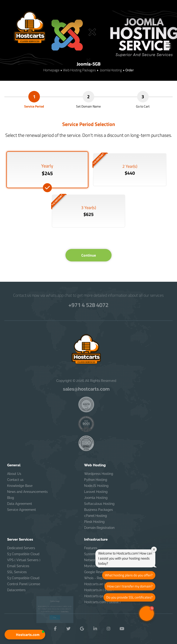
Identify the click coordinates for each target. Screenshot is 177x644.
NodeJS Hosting (96, 486)
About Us (14, 474)
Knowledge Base (20, 486)
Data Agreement (20, 504)
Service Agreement (22, 510)
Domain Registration (99, 528)
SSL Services (17, 572)
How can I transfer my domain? (130, 586)
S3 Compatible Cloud (23, 554)
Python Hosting (96, 480)
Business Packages (99, 510)
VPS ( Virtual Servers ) (24, 560)
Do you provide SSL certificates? (129, 597)
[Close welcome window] (154, 549)
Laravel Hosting (96, 492)
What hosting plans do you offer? (129, 575)
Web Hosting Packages (79, 70)
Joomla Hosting (111, 70)
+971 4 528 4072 (89, 305)
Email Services (18, 566)
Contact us (15, 480)
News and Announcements (27, 492)
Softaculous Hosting (99, 504)
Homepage (51, 70)
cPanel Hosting (96, 516)
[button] (25, 635)
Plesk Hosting (94, 522)
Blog (11, 498)
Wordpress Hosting (99, 474)
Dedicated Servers (21, 548)
